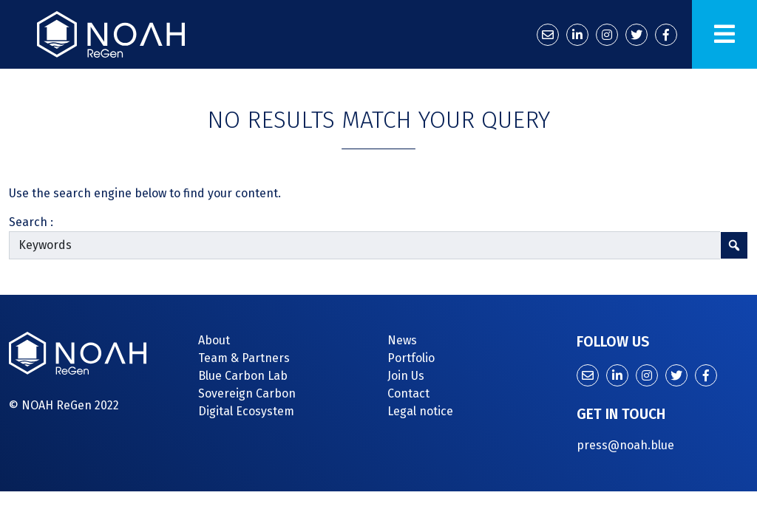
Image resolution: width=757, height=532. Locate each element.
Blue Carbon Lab (243, 376)
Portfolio (411, 358)
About (214, 340)
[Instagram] (607, 35)
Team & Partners (244, 358)
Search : (31, 222)
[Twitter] (637, 35)
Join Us (406, 376)
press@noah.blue (625, 445)
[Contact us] (548, 35)
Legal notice (420, 411)
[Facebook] (666, 35)
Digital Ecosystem (246, 411)
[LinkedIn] (577, 35)
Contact (408, 393)
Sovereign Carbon (247, 393)
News (402, 340)
